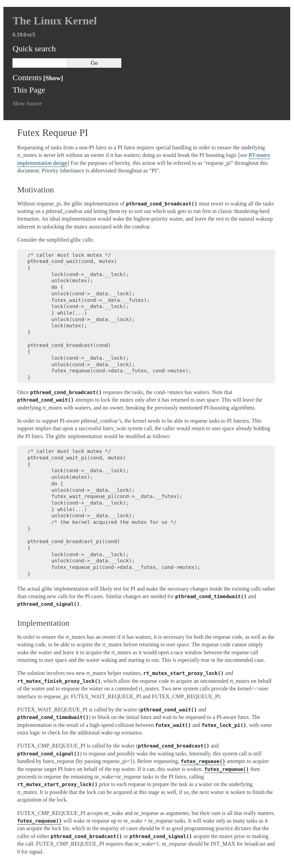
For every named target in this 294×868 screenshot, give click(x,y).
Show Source (27, 103)
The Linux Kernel (55, 21)
